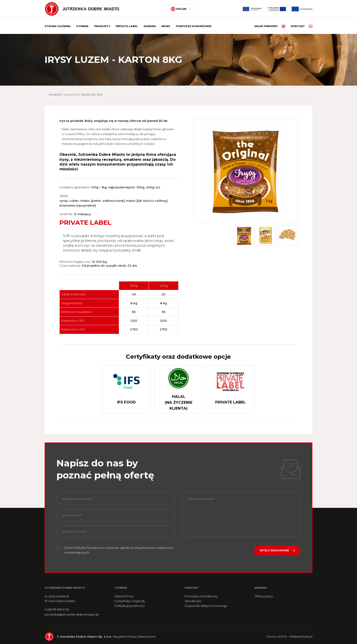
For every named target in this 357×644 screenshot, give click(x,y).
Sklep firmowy (270, 26)
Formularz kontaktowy (201, 596)
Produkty (102, 26)
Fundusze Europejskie (194, 26)
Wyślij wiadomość (274, 550)
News (166, 26)
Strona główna (58, 26)
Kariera (150, 26)
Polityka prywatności (130, 606)
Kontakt (302, 26)
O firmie (82, 26)
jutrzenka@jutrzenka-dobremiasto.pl (72, 614)
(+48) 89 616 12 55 (57, 609)
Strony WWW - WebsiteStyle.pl (290, 636)
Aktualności (193, 601)
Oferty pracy (264, 596)
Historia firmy (124, 596)
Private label (127, 26)
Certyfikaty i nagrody (130, 601)
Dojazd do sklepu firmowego (206, 606)
